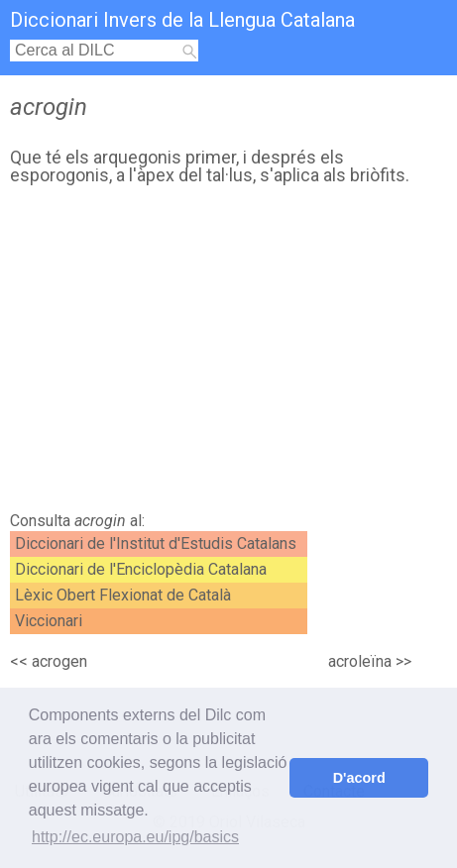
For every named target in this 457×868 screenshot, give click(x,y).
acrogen (59, 661)
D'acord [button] (359, 778)
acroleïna (360, 661)
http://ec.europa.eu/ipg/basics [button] (135, 837)
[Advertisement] (228, 354)
